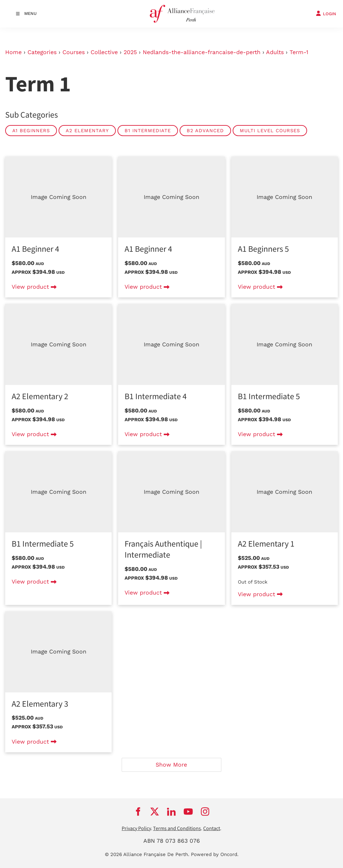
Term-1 (299, 52)
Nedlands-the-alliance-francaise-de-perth (202, 52)
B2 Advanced (205, 131)
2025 (130, 52)
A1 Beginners (31, 131)
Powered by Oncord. (215, 854)
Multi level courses (270, 131)
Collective (104, 52)
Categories (42, 52)
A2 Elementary (87, 131)
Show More (171, 765)
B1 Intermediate (148, 131)
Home (13, 52)
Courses (74, 52)
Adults (275, 52)
